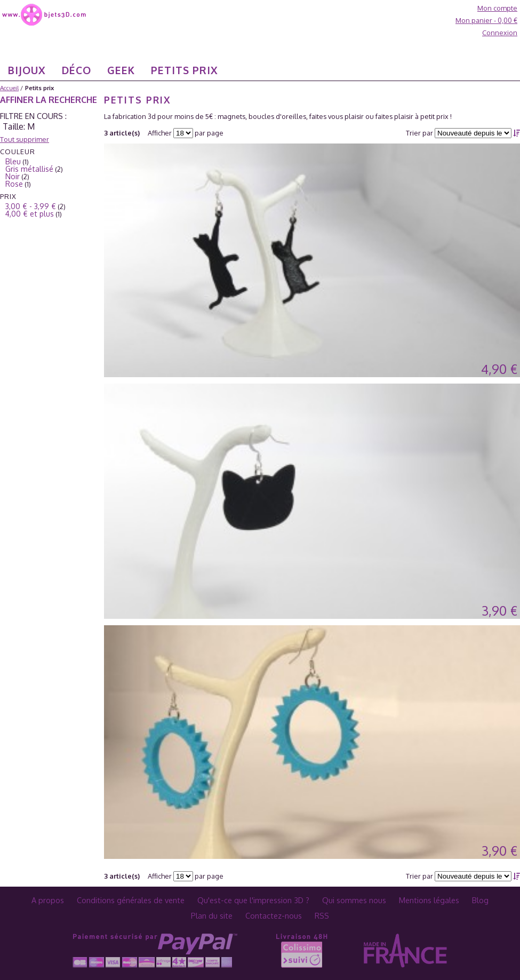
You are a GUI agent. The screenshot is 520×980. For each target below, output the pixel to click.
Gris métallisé (29, 169)
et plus (30, 214)
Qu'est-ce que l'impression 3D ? (253, 900)
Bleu (13, 161)
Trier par (419, 133)
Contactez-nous (274, 915)
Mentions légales (429, 900)
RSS (322, 915)
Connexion (500, 33)
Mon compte (497, 8)
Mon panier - (486, 20)
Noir (13, 176)
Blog (480, 900)
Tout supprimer (25, 139)
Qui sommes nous (354, 900)
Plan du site (212, 915)
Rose (14, 184)
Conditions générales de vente (131, 900)
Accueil (9, 88)
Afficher (160, 133)
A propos (48, 900)
